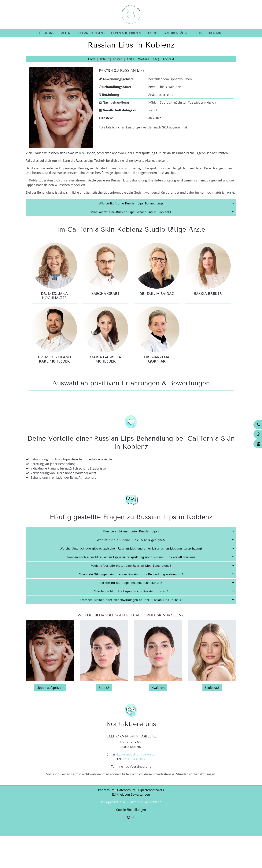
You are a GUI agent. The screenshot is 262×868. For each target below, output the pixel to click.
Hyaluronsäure (175, 33)
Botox (152, 33)
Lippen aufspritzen (126, 33)
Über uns (47, 33)
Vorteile (144, 59)
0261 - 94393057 (134, 800)
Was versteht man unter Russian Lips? (169, 572)
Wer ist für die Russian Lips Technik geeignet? (166, 580)
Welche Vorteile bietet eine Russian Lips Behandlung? (163, 606)
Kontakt (216, 33)
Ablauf (104, 59)
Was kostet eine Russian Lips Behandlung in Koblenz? (163, 211)
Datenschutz (126, 831)
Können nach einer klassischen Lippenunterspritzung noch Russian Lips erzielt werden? (151, 597)
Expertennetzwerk (151, 831)
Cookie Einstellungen (131, 851)
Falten (65, 33)
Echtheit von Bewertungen (131, 835)
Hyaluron (158, 729)
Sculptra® (212, 729)
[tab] (131, 204)
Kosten (118, 59)
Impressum (106, 831)
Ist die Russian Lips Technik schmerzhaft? (167, 623)
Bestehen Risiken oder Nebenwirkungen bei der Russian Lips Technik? (157, 640)
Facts (92, 59)
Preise (199, 33)
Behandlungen (91, 33)
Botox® (104, 729)
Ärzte (130, 59)
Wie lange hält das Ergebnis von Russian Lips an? (164, 632)
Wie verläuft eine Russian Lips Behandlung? (167, 203)
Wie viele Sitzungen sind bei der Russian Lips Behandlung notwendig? (157, 615)
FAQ (156, 59)
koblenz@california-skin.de (136, 795)
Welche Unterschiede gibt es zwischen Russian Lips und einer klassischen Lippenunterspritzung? (147, 589)
